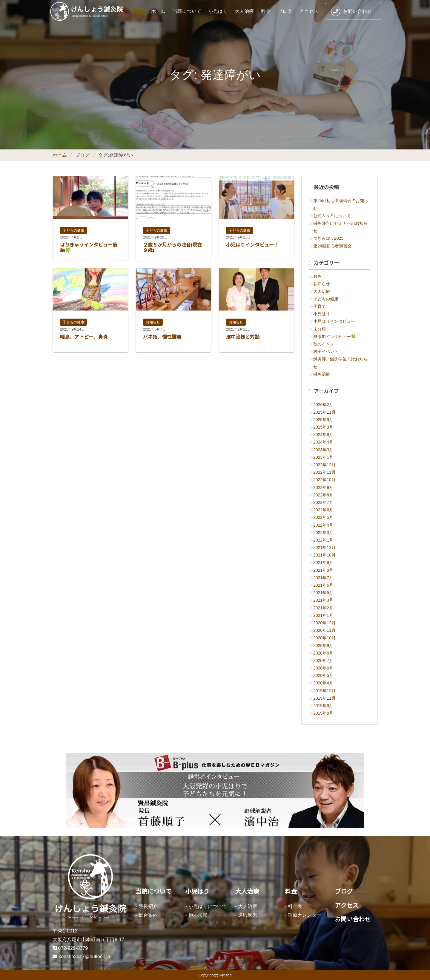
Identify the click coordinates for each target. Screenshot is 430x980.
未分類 (320, 329)
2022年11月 (324, 472)
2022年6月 (323, 510)
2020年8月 (323, 653)
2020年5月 (323, 675)
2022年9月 (323, 487)
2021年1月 (323, 615)
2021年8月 (323, 570)
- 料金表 (294, 906)
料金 (266, 11)
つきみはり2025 (328, 238)
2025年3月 (323, 427)
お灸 (317, 276)
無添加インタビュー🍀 (335, 337)
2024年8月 (323, 435)
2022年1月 (323, 540)
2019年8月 (323, 713)
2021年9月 (323, 562)
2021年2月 (323, 608)
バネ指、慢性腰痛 (162, 337)
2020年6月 (323, 668)
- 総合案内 (147, 915)
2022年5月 (323, 517)
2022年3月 (323, 533)
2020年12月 (324, 623)
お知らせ (153, 322)
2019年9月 (323, 706)
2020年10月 (324, 638)
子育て (320, 306)
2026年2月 (323, 405)
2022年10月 (324, 480)
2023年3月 (323, 450)
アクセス (309, 11)
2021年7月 (323, 578)
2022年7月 (323, 502)
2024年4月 (323, 442)
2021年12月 (324, 548)
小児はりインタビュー (334, 321)
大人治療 (244, 11)
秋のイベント (326, 344)
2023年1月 (323, 457)
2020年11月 (324, 630)
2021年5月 (323, 593)
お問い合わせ (351, 11)
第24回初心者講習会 (332, 246)
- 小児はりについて (206, 906)
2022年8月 (323, 495)
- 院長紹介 (147, 906)
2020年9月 (323, 646)
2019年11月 (324, 698)
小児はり (218, 11)
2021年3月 (323, 600)
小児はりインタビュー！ (252, 245)
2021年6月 (323, 585)
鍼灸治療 (322, 374)
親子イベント (326, 351)
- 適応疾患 (196, 915)
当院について (187, 11)
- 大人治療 (246, 906)
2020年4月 (323, 683)
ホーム (158, 11)
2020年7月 (323, 661)
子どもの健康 (73, 230)
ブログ (285, 11)
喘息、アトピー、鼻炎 (84, 337)
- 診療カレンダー (303, 915)
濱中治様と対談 (243, 337)
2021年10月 (324, 555)
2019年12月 (324, 691)
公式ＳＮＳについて (332, 216)
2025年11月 (324, 412)
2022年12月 (324, 465)
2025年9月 (323, 420)
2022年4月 (323, 525)
